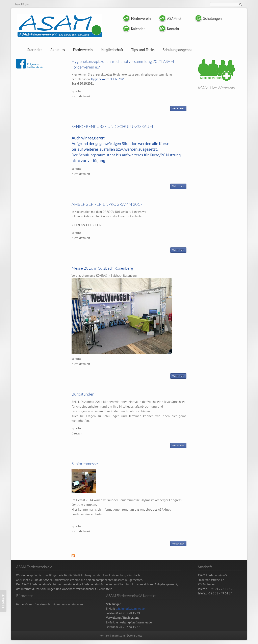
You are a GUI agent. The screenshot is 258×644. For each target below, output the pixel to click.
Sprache (76, 91)
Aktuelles (58, 50)
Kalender (138, 29)
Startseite (35, 50)
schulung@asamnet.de (130, 609)
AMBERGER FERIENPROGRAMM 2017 (107, 204)
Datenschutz (135, 636)
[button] (3, 601)
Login (18, 4)
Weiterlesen (179, 109)
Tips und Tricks (143, 50)
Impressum (118, 636)
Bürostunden (83, 394)
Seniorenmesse (85, 464)
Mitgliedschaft (112, 50)
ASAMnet (174, 18)
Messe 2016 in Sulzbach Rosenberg (102, 268)
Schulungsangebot (177, 50)
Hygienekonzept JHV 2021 (108, 79)
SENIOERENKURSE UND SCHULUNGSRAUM (112, 126)
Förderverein (140, 18)
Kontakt (173, 29)
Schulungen (212, 18)
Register (26, 4)
